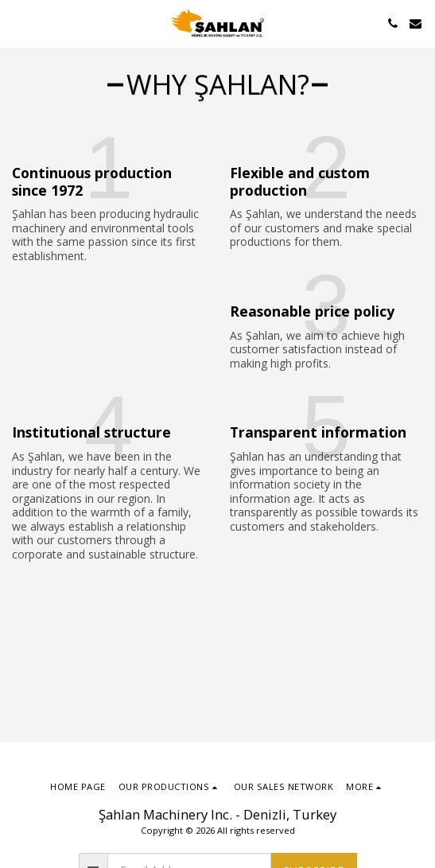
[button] (17, 23)
